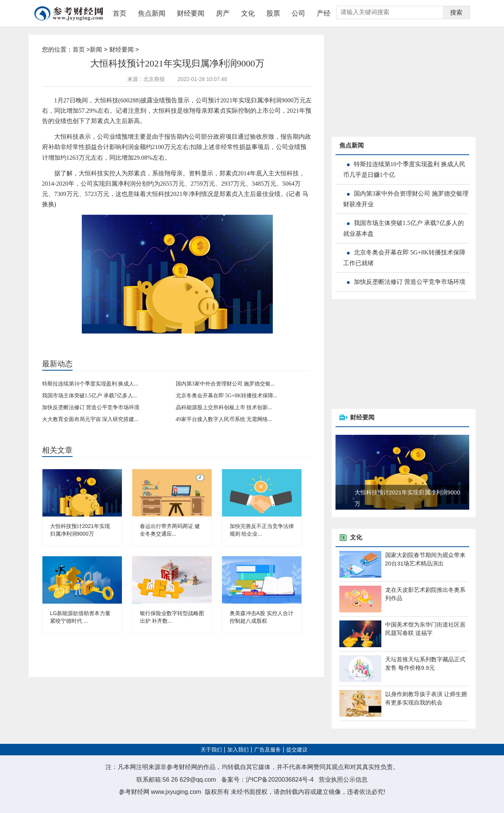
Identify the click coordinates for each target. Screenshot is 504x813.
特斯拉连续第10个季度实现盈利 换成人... (90, 384)
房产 (223, 13)
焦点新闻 (152, 13)
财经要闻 (191, 13)
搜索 (456, 12)
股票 (273, 13)
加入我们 (238, 750)
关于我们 (211, 750)
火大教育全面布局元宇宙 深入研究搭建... (90, 419)
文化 (248, 13)
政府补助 (110, 341)
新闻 (96, 49)
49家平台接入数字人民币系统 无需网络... (224, 419)
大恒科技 (71, 341)
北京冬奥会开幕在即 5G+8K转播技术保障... (227, 396)
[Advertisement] (389, 83)
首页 (120, 13)
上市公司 (130, 341)
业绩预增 (90, 341)
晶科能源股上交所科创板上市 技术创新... (224, 407)
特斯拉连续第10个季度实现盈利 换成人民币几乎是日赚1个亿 (404, 169)
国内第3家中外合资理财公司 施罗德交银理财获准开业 (406, 199)
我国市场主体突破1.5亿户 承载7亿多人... (90, 396)
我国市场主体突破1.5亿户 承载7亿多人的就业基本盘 (404, 228)
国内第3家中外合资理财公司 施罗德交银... (225, 384)
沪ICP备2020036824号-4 (280, 780)
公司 (298, 13)
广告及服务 (267, 750)
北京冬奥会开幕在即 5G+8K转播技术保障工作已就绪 (404, 258)
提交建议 (297, 750)
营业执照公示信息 (343, 780)
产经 (324, 13)
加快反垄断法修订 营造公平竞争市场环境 (91, 407)
